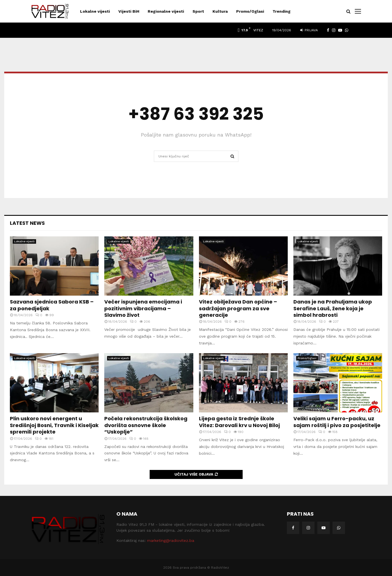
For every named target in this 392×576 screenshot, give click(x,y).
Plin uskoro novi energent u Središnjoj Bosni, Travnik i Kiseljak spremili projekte (54, 425)
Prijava (309, 30)
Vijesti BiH (129, 11)
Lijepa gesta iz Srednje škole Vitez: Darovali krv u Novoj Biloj (239, 422)
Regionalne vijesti (166, 11)
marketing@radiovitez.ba (171, 540)
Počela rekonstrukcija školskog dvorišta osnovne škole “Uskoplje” (146, 425)
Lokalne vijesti (95, 11)
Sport (198, 11)
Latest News (27, 223)
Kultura (220, 11)
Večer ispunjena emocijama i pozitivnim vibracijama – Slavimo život (143, 308)
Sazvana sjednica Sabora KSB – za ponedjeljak (52, 305)
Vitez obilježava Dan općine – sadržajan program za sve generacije (238, 308)
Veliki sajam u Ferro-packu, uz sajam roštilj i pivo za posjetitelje (337, 422)
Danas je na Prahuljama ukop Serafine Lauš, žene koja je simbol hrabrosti (333, 308)
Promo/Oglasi (250, 11)
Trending (282, 11)
